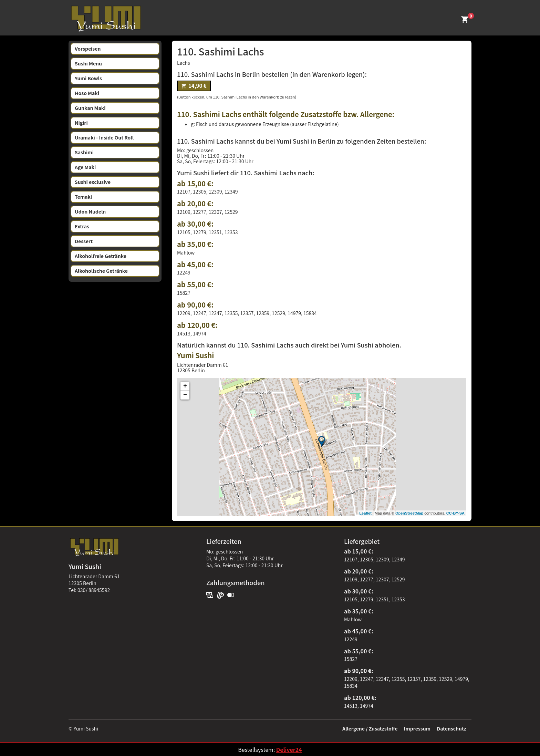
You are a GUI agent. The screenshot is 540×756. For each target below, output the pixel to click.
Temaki (83, 197)
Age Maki (85, 167)
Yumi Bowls (88, 78)
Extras (82, 226)
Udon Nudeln (90, 211)
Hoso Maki (87, 93)
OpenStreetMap (409, 513)
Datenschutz (451, 728)
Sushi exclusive (93, 182)
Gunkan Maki (90, 108)
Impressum (417, 728)
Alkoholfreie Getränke (101, 256)
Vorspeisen (88, 49)
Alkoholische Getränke (101, 271)
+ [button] (185, 386)
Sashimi (84, 152)
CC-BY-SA (455, 513)
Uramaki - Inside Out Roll (104, 137)
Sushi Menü (88, 63)
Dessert (84, 241)
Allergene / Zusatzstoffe (370, 728)
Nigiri (81, 123)
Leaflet (365, 513)
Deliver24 (289, 749)
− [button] (185, 395)
